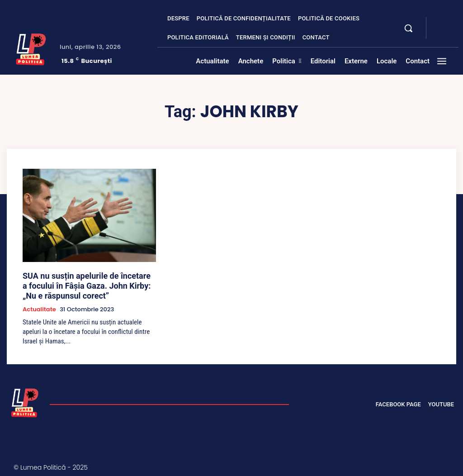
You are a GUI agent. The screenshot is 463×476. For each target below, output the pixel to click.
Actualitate (39, 305)
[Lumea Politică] (31, 48)
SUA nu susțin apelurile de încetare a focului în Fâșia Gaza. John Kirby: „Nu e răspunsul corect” (83, 283)
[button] (408, 28)
